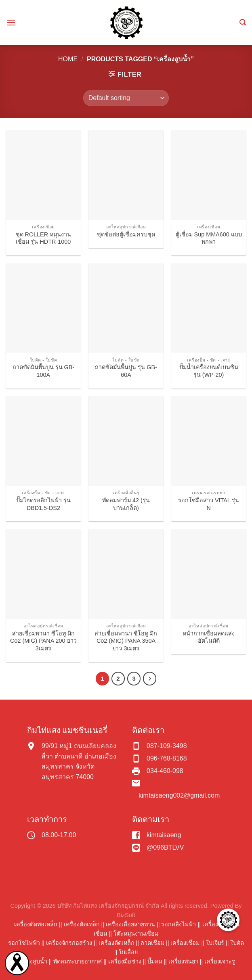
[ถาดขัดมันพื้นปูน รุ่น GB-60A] (126, 308)
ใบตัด (237, 943)
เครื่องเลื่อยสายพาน (130, 924)
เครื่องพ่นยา (183, 961)
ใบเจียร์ (215, 943)
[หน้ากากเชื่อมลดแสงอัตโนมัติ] (209, 574)
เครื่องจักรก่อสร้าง (69, 943)
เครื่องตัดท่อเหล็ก (36, 924)
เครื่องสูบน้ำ (32, 961)
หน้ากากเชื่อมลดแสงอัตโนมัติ (209, 637)
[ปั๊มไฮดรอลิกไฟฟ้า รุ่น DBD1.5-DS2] (43, 441)
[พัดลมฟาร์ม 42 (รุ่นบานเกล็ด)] (126, 441)
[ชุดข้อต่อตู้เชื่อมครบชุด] (126, 175)
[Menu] (11, 22)
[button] (228, 920)
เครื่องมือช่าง (125, 961)
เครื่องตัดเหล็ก (82, 924)
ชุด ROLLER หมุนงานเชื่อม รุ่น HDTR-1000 (44, 238)
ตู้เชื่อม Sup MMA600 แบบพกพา (209, 238)
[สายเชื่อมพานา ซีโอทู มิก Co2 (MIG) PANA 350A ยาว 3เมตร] (126, 574)
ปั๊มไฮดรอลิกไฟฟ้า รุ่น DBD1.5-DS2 (43, 504)
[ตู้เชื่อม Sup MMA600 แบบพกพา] (209, 175)
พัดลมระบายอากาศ (78, 961)
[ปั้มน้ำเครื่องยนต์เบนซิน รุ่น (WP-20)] (209, 308)
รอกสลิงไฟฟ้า (178, 924)
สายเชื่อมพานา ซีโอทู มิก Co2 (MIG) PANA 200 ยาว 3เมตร (43, 641)
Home (68, 59)
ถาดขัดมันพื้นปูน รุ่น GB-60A (126, 371)
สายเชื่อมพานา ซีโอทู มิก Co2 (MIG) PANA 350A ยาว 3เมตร (126, 641)
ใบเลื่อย (128, 952)
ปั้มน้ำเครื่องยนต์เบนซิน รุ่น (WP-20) (209, 371)
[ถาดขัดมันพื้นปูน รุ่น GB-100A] (43, 308)
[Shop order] (126, 98)
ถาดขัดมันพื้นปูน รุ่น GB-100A (44, 371)
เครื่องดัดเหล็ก (117, 943)
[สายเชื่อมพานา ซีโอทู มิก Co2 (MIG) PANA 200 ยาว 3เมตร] (43, 574)
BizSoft (126, 915)
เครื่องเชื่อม (185, 943)
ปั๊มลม (155, 961)
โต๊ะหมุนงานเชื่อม (136, 934)
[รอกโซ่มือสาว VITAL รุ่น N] (209, 441)
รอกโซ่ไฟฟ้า (24, 943)
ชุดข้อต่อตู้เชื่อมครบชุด (126, 234)
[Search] (243, 22)
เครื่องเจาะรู (220, 961)
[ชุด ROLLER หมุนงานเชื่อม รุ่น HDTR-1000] (43, 175)
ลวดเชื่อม (152, 943)
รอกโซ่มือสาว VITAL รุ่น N (209, 504)
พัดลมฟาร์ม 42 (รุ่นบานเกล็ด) (126, 504)
